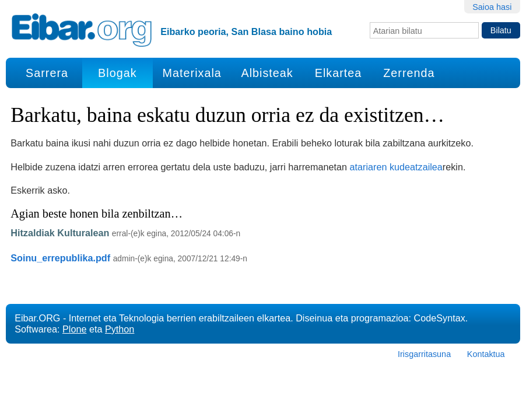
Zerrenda (409, 73)
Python (120, 329)
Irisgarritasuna (424, 354)
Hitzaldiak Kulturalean (60, 233)
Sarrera (47, 73)
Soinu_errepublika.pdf (60, 258)
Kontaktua (486, 354)
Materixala (192, 73)
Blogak (117, 73)
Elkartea (339, 73)
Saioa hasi (492, 7)
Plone (74, 329)
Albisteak (267, 73)
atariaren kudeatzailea (396, 167)
